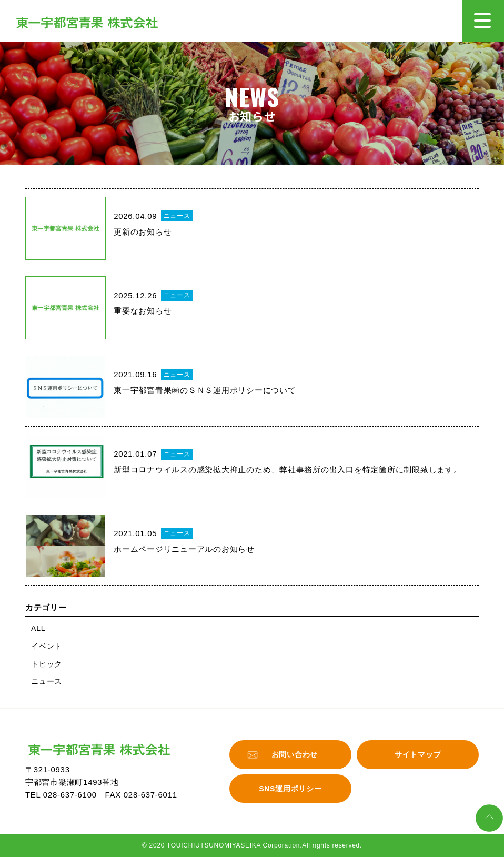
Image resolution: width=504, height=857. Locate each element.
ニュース (47, 681)
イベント (47, 646)
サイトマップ (418, 754)
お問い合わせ (295, 754)
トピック (47, 664)
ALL (38, 628)
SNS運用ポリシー (290, 789)
